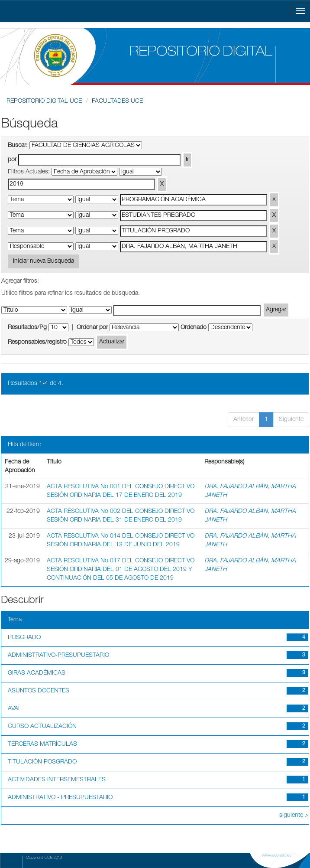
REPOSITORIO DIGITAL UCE (44, 101)
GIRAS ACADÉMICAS (37, 673)
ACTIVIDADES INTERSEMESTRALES (57, 780)
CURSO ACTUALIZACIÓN (42, 727)
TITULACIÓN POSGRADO (42, 762)
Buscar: (18, 146)
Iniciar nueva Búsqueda (44, 261)
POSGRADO (24, 638)
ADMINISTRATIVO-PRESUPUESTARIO (58, 656)
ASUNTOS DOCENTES (39, 691)
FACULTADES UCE (117, 101)
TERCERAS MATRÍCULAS (42, 744)
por (12, 160)
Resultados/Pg (27, 328)
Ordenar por (92, 328)
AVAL (15, 709)
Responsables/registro (37, 343)
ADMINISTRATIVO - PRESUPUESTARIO (60, 798)
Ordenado (194, 328)
